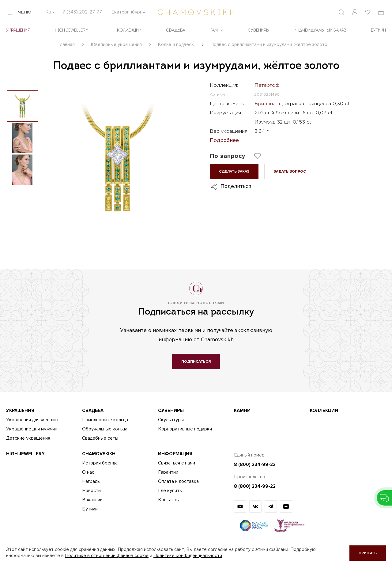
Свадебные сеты (100, 438)
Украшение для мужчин (32, 429)
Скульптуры (171, 420)
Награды (91, 482)
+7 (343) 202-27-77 (81, 12)
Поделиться (236, 187)
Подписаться (196, 362)
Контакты (169, 500)
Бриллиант (268, 104)
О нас (88, 472)
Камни (216, 31)
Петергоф (267, 85)
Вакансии (92, 500)
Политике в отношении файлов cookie (107, 556)
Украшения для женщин (32, 420)
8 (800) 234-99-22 (255, 464)
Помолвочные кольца (105, 420)
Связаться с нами (177, 463)
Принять (368, 553)
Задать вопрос (290, 172)
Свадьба (176, 31)
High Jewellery (72, 31)
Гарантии (168, 472)
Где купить (170, 491)
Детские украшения (28, 438)
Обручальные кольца (105, 429)
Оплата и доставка (178, 482)
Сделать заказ (234, 172)
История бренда (100, 463)
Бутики (90, 509)
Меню (24, 12)
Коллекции (129, 31)
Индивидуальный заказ (320, 31)
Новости (91, 491)
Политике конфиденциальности (188, 556)
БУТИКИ (378, 31)
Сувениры (259, 31)
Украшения (18, 31)
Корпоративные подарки (185, 429)
